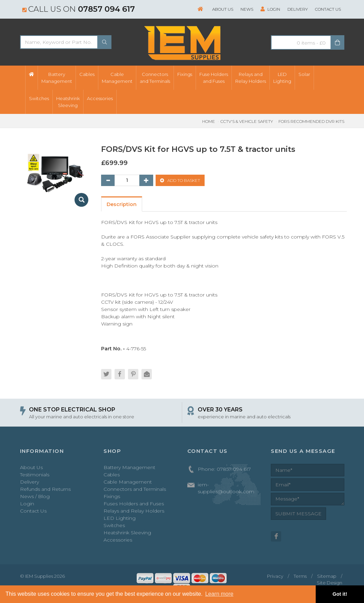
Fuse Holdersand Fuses (214, 78)
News (247, 9)
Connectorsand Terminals (155, 78)
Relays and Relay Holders (134, 511)
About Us (223, 9)
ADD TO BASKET (180, 180)
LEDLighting (282, 78)
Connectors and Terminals (135, 489)
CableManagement (117, 78)
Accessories (100, 98)
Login (270, 9)
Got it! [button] (340, 594)
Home (209, 121)
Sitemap (327, 576)
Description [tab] (122, 204)
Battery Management (129, 467)
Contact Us (328, 9)
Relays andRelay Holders (251, 78)
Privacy (275, 576)
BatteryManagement (57, 78)
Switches (39, 98)
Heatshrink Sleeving (127, 533)
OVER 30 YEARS (220, 410)
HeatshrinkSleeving (68, 102)
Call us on (79, 9)
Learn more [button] (219, 594)
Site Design (329, 583)
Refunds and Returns (45, 489)
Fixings (185, 74)
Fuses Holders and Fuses (134, 504)
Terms (300, 576)
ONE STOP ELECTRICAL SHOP (72, 410)
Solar (304, 74)
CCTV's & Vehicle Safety (247, 121)
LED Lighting (120, 518)
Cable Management (128, 482)
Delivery (298, 9)
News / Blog (35, 496)
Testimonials (35, 475)
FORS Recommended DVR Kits (311, 121)
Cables (87, 74)
